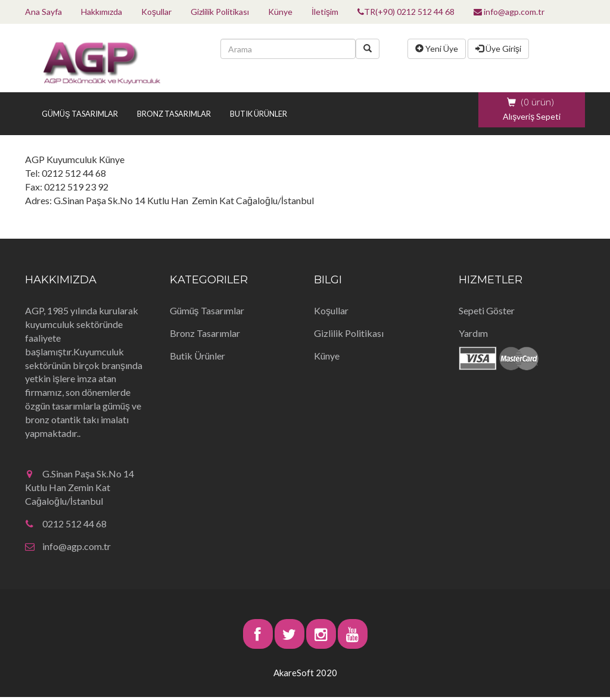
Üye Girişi (498, 49)
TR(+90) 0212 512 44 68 (406, 12)
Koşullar (156, 12)
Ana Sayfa (43, 12)
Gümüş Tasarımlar (80, 114)
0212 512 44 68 (66, 524)
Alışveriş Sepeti (532, 116)
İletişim (325, 12)
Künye (280, 12)
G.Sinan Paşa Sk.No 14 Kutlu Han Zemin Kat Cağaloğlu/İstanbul (80, 487)
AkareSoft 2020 (305, 673)
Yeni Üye (437, 49)
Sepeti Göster (487, 310)
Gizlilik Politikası (220, 12)
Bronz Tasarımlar (174, 114)
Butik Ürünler (259, 114)
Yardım (473, 333)
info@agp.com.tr (509, 12)
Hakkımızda (102, 12)
